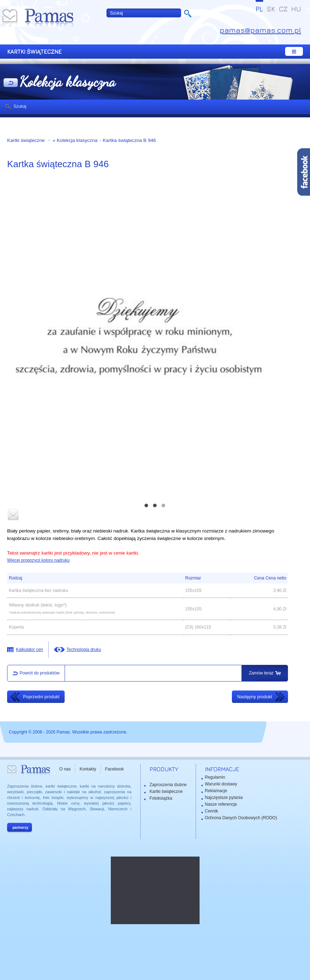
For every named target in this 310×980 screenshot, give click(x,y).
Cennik (211, 811)
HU (296, 9)
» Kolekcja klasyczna (75, 140)
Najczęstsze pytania (224, 798)
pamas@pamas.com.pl (260, 30)
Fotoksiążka (161, 798)
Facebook (115, 769)
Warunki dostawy (221, 784)
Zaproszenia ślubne (168, 785)
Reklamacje (216, 791)
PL (259, 9)
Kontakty (88, 769)
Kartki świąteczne (27, 140)
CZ (283, 9)
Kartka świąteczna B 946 (130, 140)
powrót (11, 83)
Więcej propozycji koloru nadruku (38, 560)
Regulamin (215, 777)
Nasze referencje (221, 804)
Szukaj (20, 106)
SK (271, 9)
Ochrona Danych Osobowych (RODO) (241, 818)
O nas (65, 769)
